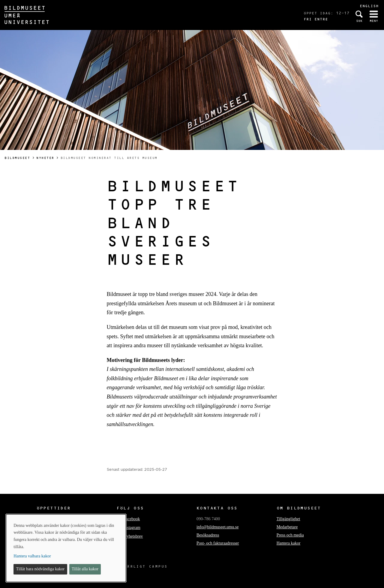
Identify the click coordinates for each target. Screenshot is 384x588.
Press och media (290, 535)
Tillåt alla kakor (85, 569)
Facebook (132, 519)
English (369, 6)
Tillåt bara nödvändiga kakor (40, 569)
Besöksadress (208, 535)
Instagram (132, 528)
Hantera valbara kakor (32, 556)
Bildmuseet (17, 158)
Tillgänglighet (288, 519)
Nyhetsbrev (133, 536)
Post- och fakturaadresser (218, 543)
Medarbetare (287, 527)
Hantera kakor (289, 543)
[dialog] (66, 548)
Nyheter (45, 158)
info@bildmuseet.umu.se (217, 527)
